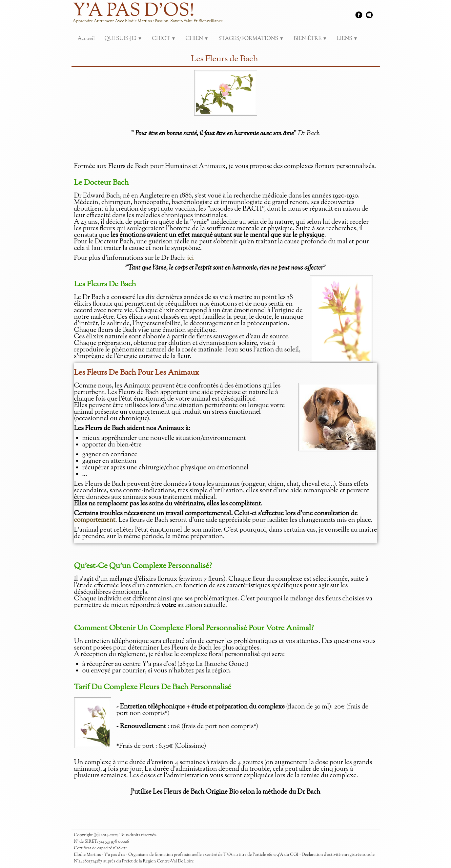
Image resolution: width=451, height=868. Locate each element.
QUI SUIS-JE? (123, 39)
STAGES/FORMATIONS (251, 39)
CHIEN (197, 39)
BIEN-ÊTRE (310, 39)
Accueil (86, 39)
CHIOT (164, 39)
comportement (95, 520)
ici (191, 258)
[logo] (150, 16)
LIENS (347, 39)
